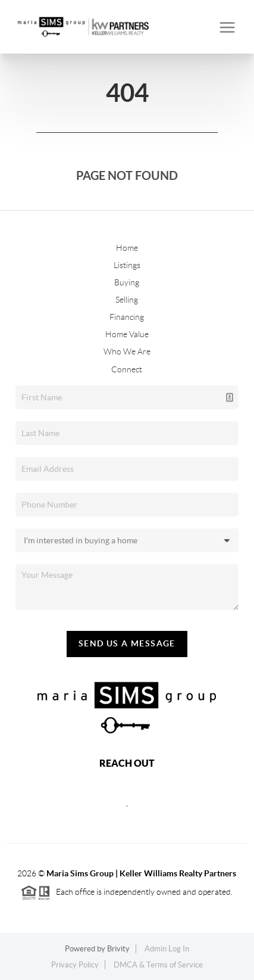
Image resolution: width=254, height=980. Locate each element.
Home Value (127, 334)
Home (127, 248)
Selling (127, 300)
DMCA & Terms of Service (158, 965)
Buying (127, 282)
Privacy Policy (75, 965)
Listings (127, 265)
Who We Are (127, 351)
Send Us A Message (127, 643)
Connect (127, 369)
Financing (127, 317)
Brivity (118, 949)
